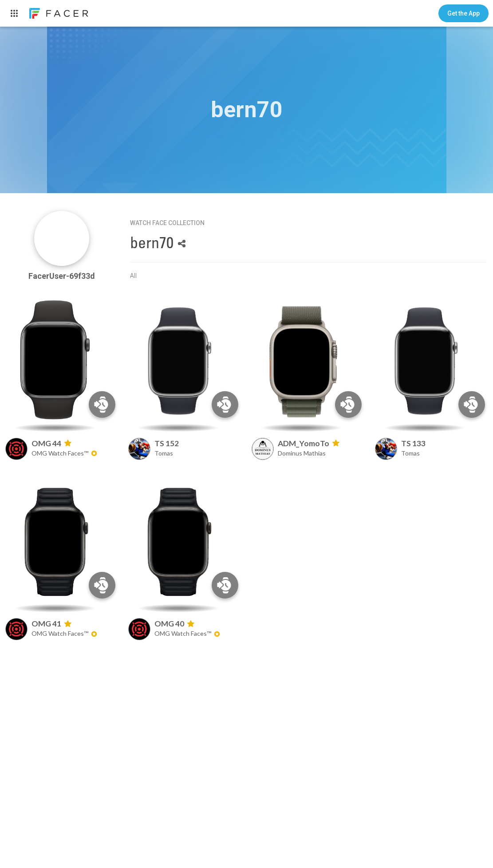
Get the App (463, 13)
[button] (463, 13)
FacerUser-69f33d (62, 276)
